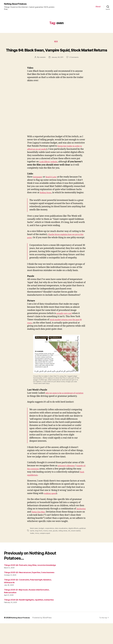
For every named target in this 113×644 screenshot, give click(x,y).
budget (42, 549)
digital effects (74, 549)
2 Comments (74, 65)
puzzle (63, 551)
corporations (50, 549)
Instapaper (38, 185)
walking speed (51, 511)
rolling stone (71, 551)
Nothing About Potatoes (17, 4)
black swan (34, 549)
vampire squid (51, 554)
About (98, 7)
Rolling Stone (46, 201)
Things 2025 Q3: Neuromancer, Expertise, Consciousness (29, 593)
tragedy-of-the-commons (40, 486)
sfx (77, 551)
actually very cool (65, 328)
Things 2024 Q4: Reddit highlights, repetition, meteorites (29, 620)
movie (53, 551)
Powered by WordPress (44, 638)
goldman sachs (36, 551)
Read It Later (54, 185)
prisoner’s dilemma (68, 483)
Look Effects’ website (59, 170)
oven (58, 551)
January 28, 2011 (57, 65)
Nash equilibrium (48, 493)
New (57, 42)
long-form (46, 551)
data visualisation (62, 549)
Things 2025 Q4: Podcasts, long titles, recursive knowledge (30, 586)
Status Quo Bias (50, 529)
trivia (43, 554)
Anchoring (33, 529)
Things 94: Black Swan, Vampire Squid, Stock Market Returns (56, 54)
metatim (42, 65)
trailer (38, 554)
